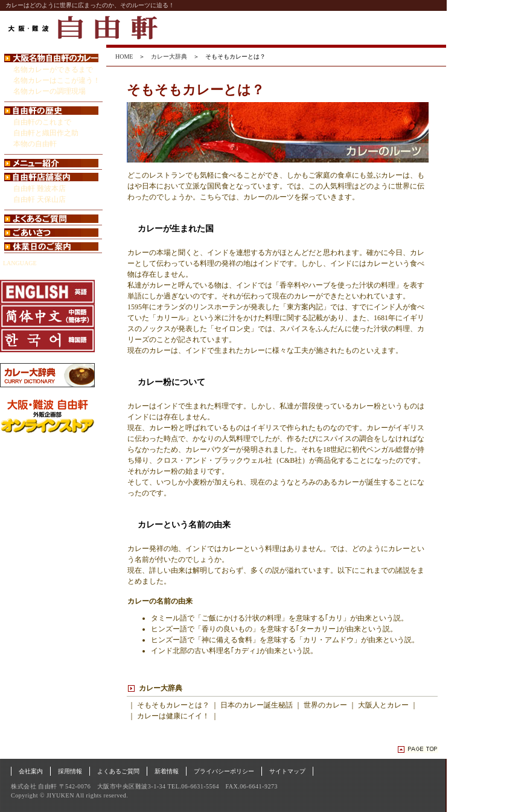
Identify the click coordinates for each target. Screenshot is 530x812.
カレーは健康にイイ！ (173, 716)
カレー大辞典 (169, 56)
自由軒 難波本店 (40, 188)
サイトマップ (287, 771)
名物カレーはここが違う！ (57, 80)
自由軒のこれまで (42, 122)
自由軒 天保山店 (40, 199)
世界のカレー (325, 705)
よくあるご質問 (118, 771)
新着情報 (167, 771)
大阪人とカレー (383, 705)
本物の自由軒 (35, 144)
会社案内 (31, 771)
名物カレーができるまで (53, 69)
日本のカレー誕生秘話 (257, 705)
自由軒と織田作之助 (46, 133)
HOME (124, 56)
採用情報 (70, 771)
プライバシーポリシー (224, 771)
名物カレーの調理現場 (49, 91)
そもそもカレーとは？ (173, 705)
